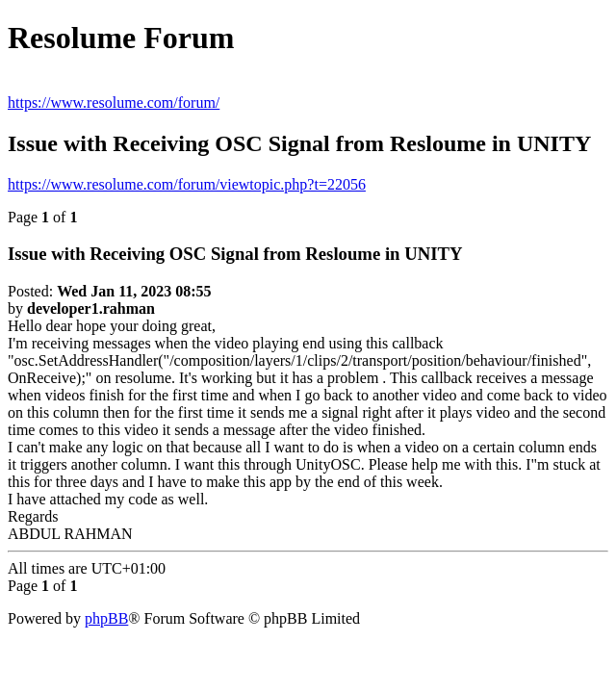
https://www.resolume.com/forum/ (114, 103)
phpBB (106, 618)
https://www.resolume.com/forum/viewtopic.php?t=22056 (187, 184)
